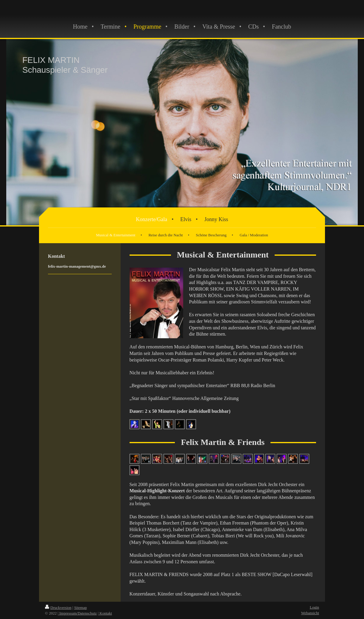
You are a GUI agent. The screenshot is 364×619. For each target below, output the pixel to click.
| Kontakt (105, 613)
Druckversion (58, 608)
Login (314, 607)
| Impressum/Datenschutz (77, 613)
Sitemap (81, 608)
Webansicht (310, 613)
